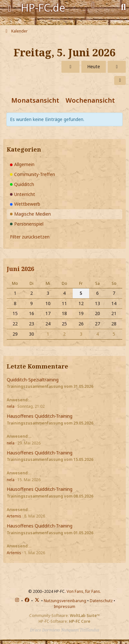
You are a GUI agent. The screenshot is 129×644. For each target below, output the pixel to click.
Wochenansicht (90, 100)
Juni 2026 (20, 269)
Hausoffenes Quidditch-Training (40, 416)
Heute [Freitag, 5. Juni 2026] (94, 66)
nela (11, 406)
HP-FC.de (43, 8)
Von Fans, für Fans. (84, 591)
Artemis (14, 516)
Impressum (64, 607)
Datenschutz (101, 601)
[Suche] (123, 6)
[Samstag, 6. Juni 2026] (117, 67)
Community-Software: (64, 616)
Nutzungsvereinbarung (65, 601)
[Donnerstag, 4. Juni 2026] (70, 67)
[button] (120, 80)
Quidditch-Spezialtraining (33, 380)
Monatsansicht (35, 100)
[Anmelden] (93, 5)
